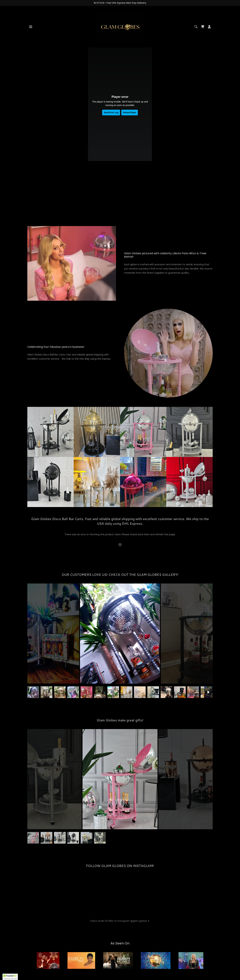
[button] (31, 27)
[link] (120, 26)
